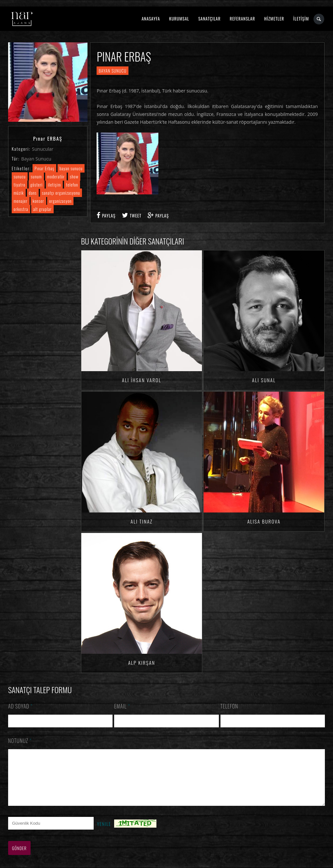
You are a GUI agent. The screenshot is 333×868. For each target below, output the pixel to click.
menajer (21, 201)
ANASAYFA (151, 19)
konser (38, 201)
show (74, 176)
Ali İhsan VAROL (142, 380)
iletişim (54, 185)
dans (33, 193)
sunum (36, 176)
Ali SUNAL (264, 380)
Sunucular (43, 149)
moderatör (56, 176)
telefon (72, 185)
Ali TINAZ (142, 521)
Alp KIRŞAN (142, 663)
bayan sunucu (71, 168)
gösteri (37, 185)
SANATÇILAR (210, 19)
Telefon (229, 706)
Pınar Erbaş (44, 168)
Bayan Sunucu (36, 159)
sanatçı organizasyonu (61, 193)
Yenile (104, 833)
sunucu (20, 176)
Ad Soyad (20, 706)
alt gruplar (42, 209)
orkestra (21, 209)
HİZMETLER (274, 19)
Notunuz (20, 741)
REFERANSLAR (243, 19)
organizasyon (60, 201)
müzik (19, 193)
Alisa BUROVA (264, 521)
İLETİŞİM (301, 19)
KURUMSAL (179, 19)
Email (122, 706)
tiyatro (20, 185)
